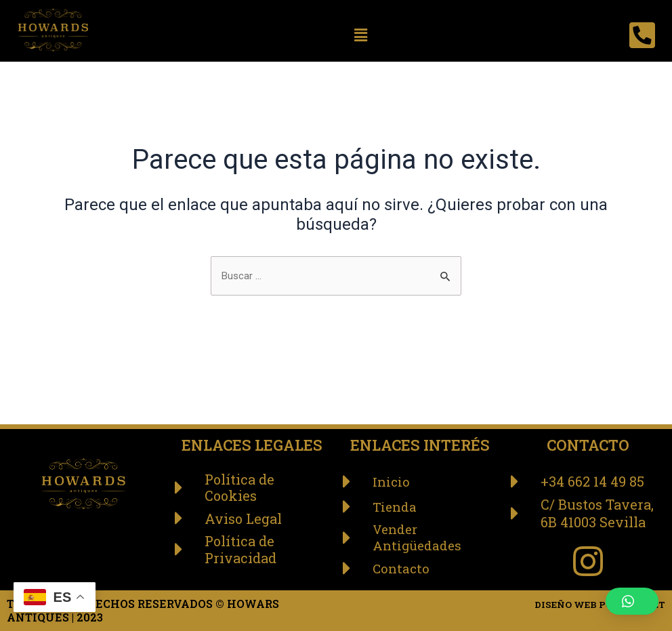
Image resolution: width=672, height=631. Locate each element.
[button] (361, 35)
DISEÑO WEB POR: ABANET (588, 604)
